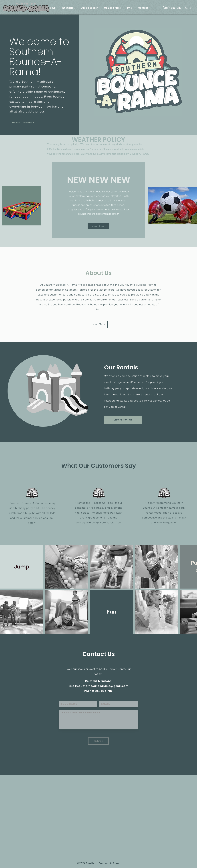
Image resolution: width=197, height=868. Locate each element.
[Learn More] (98, 324)
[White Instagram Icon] (186, 8)
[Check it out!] (98, 226)
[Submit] (98, 741)
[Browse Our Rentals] (23, 123)
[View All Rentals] (123, 420)
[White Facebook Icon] (191, 8)
